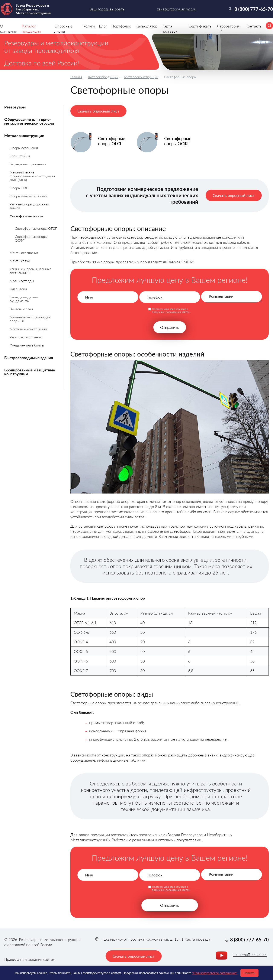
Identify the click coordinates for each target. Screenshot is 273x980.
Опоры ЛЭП (19, 188)
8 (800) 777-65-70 (254, 9)
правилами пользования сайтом (171, 312)
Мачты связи (20, 261)
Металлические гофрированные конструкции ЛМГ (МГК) (32, 176)
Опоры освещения (24, 148)
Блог (103, 26)
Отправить (170, 327)
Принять (249, 973)
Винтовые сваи (21, 309)
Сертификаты (200, 26)
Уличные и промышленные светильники (30, 271)
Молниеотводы (22, 281)
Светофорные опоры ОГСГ (36, 228)
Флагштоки (18, 289)
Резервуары (15, 107)
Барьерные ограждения (28, 164)
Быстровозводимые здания (29, 358)
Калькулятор (146, 26)
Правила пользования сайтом (30, 959)
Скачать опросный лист (98, 111)
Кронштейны (20, 156)
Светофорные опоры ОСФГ (31, 238)
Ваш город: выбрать (107, 9)
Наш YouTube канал (250, 955)
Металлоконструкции (141, 77)
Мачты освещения (24, 253)
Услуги (89, 26)
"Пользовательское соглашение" (215, 973)
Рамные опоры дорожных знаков (30, 206)
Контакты (254, 26)
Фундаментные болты (27, 345)
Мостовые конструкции (28, 329)
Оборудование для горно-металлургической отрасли (29, 121)
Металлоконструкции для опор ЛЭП (30, 319)
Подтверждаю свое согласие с (171, 310)
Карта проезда (197, 939)
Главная (76, 77)
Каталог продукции (103, 77)
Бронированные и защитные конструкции (30, 372)
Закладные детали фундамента (24, 299)
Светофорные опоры (26, 216)
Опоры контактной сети (28, 196)
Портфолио (121, 26)
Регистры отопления (26, 337)
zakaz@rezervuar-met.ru (177, 9)
